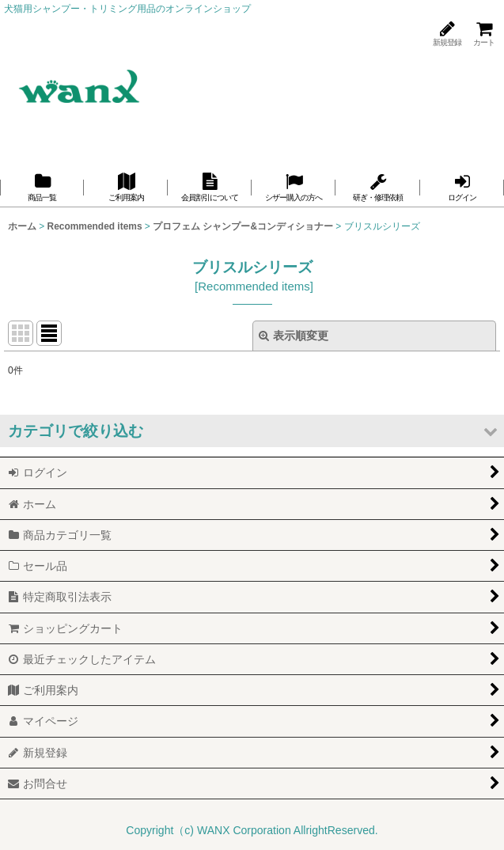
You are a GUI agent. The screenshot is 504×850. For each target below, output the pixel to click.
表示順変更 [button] (294, 336)
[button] (252, 431)
